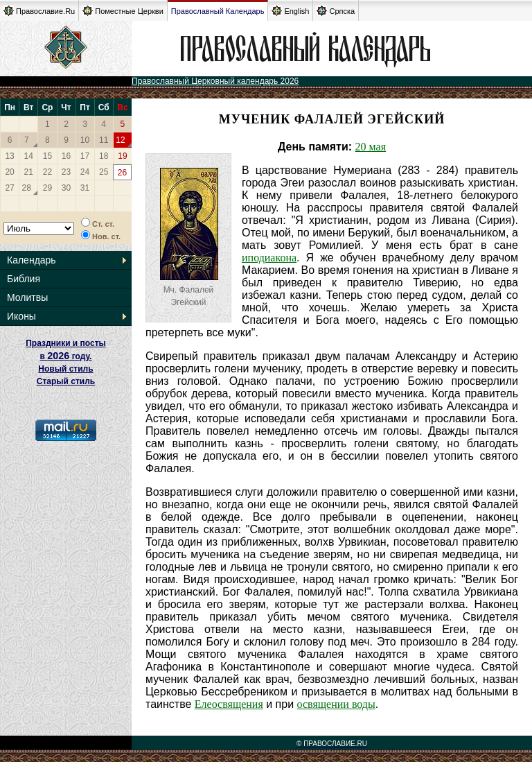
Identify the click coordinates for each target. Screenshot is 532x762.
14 (29, 156)
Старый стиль (66, 381)
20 (9, 172)
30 (66, 188)
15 (47, 156)
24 (85, 172)
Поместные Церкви (123, 11)
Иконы (21, 316)
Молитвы (27, 297)
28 (27, 188)
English (290, 11)
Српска (336, 11)
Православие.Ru (39, 11)
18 (104, 156)
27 (9, 188)
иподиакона (269, 258)
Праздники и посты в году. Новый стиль (66, 356)
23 (66, 172)
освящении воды (336, 704)
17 (85, 156)
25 (104, 172)
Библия (24, 279)
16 (66, 156)
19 (122, 156)
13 (9, 156)
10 (85, 140)
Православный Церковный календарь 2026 (215, 81)
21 (29, 172)
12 (120, 140)
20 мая (371, 147)
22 (47, 172)
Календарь (32, 260)
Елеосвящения (229, 704)
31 (85, 188)
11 (104, 140)
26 (122, 173)
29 (47, 188)
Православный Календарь (218, 11)
